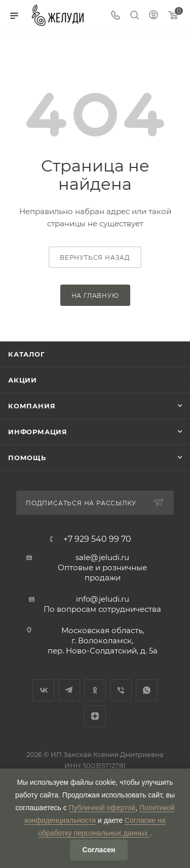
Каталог (27, 354)
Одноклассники (95, 690)
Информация (38, 432)
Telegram (69, 690)
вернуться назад (95, 257)
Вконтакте (43, 690)
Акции (23, 380)
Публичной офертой (102, 808)
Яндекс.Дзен (95, 716)
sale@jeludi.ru (102, 557)
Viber (121, 690)
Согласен (99, 850)
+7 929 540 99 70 (97, 539)
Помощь (27, 458)
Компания (32, 406)
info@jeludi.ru (103, 599)
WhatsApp (147, 690)
